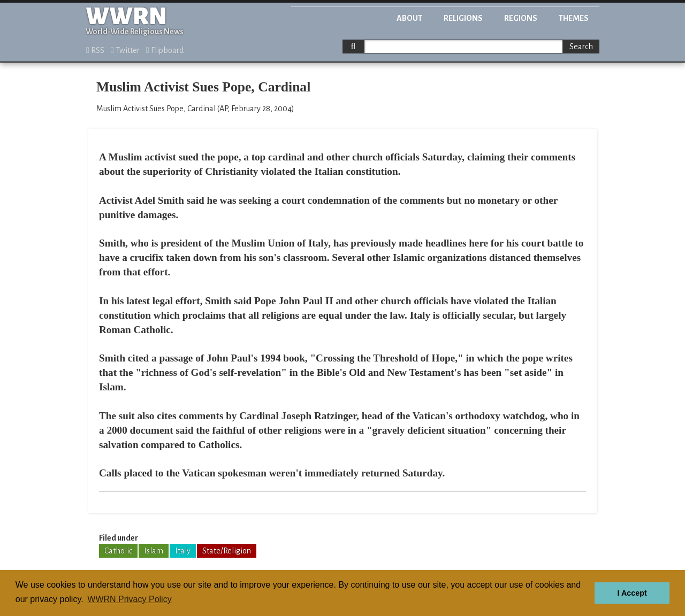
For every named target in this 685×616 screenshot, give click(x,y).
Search (581, 47)
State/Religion (227, 551)
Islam (154, 551)
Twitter (125, 50)
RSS (95, 50)
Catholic (118, 551)
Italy (183, 551)
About (409, 18)
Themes (574, 18)
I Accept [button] (632, 593)
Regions (521, 18)
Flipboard (165, 50)
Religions (463, 18)
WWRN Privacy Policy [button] (129, 599)
